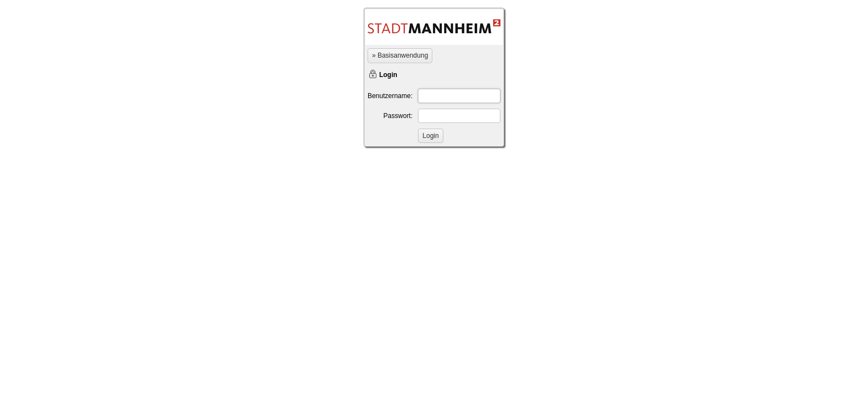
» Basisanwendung (400, 55)
